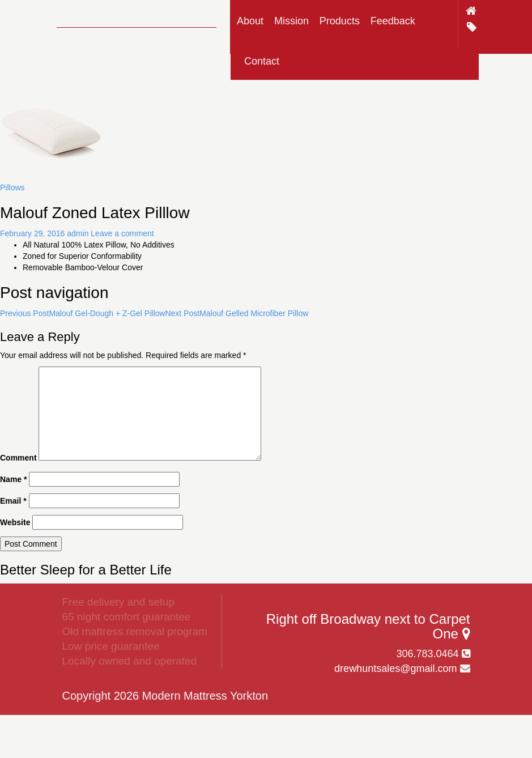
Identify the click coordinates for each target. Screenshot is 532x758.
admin (78, 233)
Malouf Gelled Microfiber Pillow (237, 313)
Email (13, 501)
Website (15, 522)
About (250, 21)
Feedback (393, 21)
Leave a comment (122, 233)
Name (13, 479)
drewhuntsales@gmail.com (395, 668)
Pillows (12, 188)
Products (340, 21)
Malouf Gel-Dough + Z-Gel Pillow (82, 313)
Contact (262, 61)
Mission (291, 21)
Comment (18, 458)
